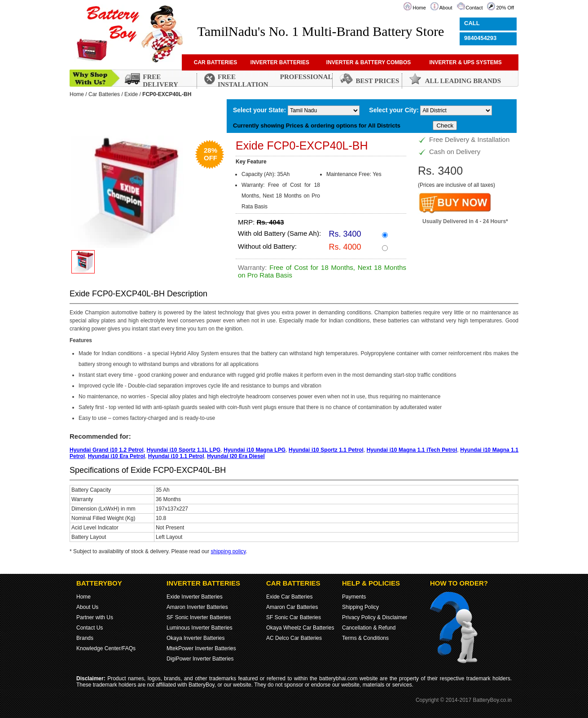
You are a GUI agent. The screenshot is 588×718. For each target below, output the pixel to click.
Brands (85, 638)
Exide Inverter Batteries (195, 597)
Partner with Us (95, 617)
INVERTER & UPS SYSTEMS (465, 62)
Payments (354, 597)
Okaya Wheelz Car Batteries (300, 628)
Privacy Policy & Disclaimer (375, 617)
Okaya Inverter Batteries (195, 638)
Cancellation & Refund (369, 628)
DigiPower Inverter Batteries (200, 659)
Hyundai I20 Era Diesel (236, 456)
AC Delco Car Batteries (294, 638)
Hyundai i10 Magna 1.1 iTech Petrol (412, 450)
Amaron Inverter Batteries (197, 607)
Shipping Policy (360, 607)
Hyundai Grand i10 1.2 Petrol (107, 450)
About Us (87, 607)
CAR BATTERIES (215, 62)
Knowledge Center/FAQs (106, 648)
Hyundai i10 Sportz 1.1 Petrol (326, 450)
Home (419, 8)
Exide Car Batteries (289, 597)
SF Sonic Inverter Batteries (199, 617)
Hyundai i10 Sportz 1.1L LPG (184, 450)
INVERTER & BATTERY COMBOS (369, 62)
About (446, 8)
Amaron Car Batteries (292, 607)
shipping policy (228, 551)
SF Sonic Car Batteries (294, 617)
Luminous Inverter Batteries (200, 628)
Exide (131, 94)
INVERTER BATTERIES (280, 62)
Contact (474, 8)
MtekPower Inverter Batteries (201, 648)
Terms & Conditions (365, 638)
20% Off (505, 8)
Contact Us (90, 628)
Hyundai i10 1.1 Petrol (176, 456)
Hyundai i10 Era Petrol (116, 456)
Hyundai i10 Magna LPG (255, 450)
